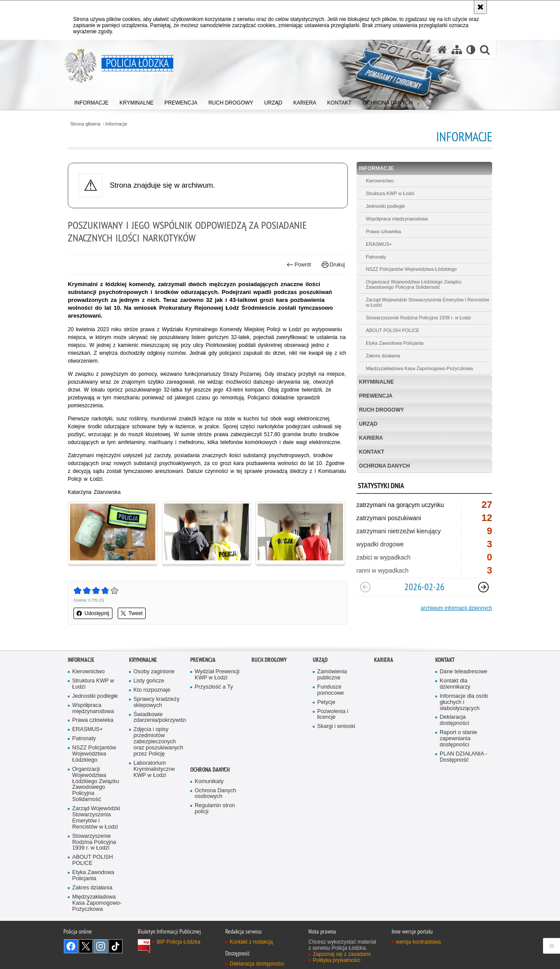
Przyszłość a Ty (214, 687)
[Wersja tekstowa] (471, 50)
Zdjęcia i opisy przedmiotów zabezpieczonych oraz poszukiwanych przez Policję (158, 742)
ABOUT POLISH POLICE (392, 330)
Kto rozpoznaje (152, 690)
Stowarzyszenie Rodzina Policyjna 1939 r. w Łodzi (418, 318)
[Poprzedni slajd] (365, 587)
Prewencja (376, 396)
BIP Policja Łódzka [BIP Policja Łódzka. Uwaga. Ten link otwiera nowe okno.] (178, 942)
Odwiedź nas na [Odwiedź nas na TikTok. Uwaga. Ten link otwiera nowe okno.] (115, 946)
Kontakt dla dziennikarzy (455, 684)
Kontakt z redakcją (251, 942)
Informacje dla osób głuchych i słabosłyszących (464, 702)
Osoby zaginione (154, 672)
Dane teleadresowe (464, 672)
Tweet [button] (132, 613)
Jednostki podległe (385, 206)
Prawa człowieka (383, 231)
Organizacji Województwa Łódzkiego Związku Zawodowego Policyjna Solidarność (413, 284)
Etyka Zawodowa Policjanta (395, 343)
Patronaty (376, 257)
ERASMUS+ (379, 244)
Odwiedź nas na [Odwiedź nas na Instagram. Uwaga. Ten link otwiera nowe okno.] (101, 946)
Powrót (299, 265)
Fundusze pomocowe (331, 690)
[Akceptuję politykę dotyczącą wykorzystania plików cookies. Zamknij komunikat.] (480, 7)
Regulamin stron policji (215, 809)
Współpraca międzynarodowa (397, 219)
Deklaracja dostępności (454, 720)
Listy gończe (149, 681)
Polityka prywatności (337, 960)
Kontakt (372, 452)
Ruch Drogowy (382, 410)
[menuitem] (91, 101)
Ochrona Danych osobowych (215, 794)
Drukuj (333, 265)
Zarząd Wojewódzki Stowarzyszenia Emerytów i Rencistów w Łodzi (427, 302)
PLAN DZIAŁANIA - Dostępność (464, 757)
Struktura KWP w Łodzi (390, 193)
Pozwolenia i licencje (333, 715)
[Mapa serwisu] (457, 50)
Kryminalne (377, 382)
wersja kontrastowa (418, 942)
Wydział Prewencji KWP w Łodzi (217, 675)
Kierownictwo (380, 181)
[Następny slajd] (483, 587)
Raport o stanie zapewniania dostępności (458, 739)
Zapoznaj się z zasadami (342, 954)
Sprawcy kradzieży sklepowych (156, 702)
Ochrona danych (385, 466)
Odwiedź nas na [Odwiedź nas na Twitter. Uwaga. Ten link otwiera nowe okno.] (86, 946)
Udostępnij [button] (93, 613)
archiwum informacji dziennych (457, 608)
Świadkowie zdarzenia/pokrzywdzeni (159, 718)
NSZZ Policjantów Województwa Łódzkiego (411, 269)
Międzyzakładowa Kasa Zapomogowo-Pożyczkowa (419, 368)
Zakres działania (383, 356)
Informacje (116, 124)
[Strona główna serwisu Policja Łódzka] (442, 50)
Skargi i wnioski (336, 726)
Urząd (368, 424)
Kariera (371, 438)
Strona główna (85, 124)
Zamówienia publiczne (332, 675)
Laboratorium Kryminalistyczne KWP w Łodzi (154, 769)
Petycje (326, 702)
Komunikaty (209, 782)
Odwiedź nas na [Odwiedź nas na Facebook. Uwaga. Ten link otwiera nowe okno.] (71, 946)
